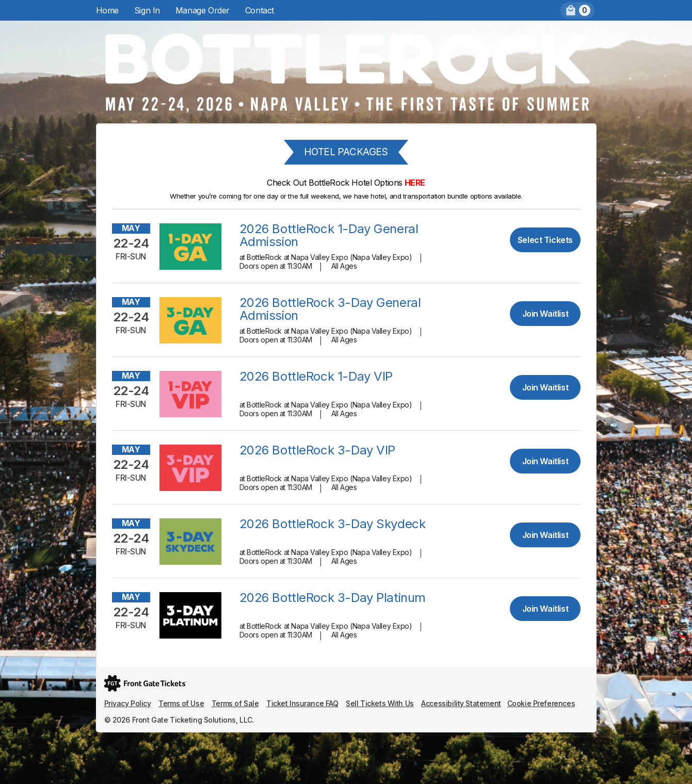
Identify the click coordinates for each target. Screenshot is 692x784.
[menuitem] (577, 10)
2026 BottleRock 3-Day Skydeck (333, 524)
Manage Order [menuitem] (203, 10)
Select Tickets (545, 240)
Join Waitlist (545, 314)
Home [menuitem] (107, 10)
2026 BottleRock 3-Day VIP (318, 450)
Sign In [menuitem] (147, 10)
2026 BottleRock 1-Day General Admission (329, 235)
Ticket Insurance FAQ (302, 703)
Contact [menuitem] (260, 10)
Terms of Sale (235, 703)
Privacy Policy (128, 703)
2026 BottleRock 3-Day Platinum (333, 598)
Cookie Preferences (541, 703)
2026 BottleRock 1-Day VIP (316, 376)
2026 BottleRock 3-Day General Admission (330, 309)
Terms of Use (181, 703)
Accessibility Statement (461, 703)
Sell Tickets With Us (380, 703)
